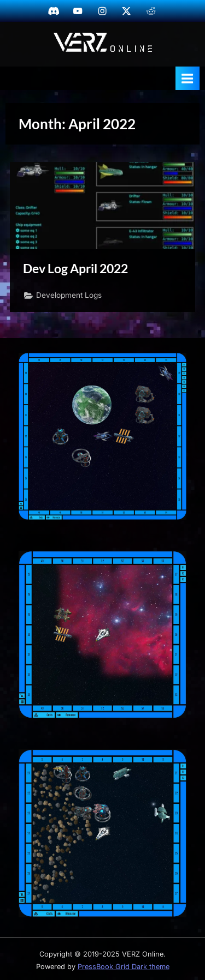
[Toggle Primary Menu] (188, 78)
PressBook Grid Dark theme (124, 967)
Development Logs (69, 295)
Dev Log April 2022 (75, 268)
